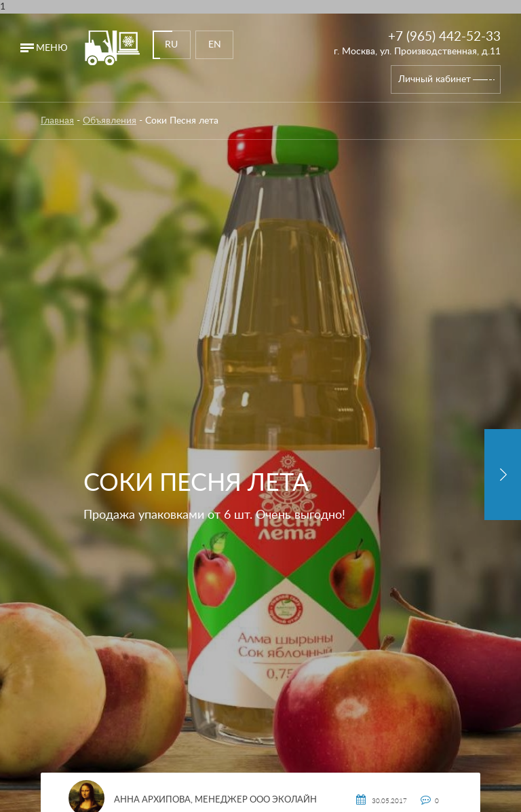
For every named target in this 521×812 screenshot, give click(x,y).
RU (171, 45)
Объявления (110, 121)
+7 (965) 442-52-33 (444, 37)
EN (215, 45)
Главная (57, 121)
